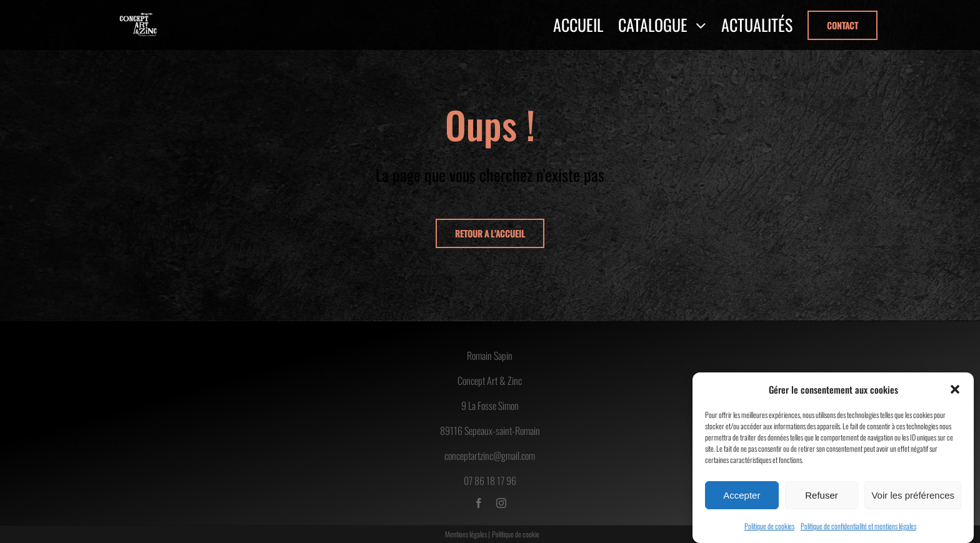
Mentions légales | (467, 534)
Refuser (822, 495)
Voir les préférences (913, 495)
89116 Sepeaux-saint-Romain (490, 431)
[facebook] (479, 503)
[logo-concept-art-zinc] (138, 17)
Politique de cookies (769, 526)
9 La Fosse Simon (490, 406)
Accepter (742, 495)
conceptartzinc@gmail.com (490, 456)
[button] (955, 389)
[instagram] (501, 503)
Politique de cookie (516, 534)
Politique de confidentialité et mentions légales (858, 526)
